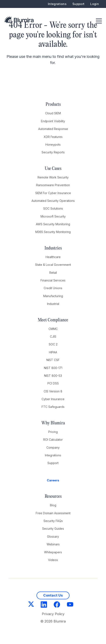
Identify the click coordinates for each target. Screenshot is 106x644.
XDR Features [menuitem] (53, 137)
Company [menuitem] (53, 447)
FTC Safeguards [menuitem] (53, 407)
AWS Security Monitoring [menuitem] (53, 224)
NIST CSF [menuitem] (53, 360)
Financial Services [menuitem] (53, 280)
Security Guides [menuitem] (53, 529)
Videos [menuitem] (53, 560)
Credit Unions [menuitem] (53, 288)
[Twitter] (31, 605)
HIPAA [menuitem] (53, 352)
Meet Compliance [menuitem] (53, 320)
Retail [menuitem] (53, 273)
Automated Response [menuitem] (53, 129)
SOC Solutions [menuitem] (53, 208)
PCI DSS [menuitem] (53, 383)
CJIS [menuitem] (53, 337)
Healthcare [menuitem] (53, 257)
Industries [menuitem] (53, 248)
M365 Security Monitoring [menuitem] (53, 232)
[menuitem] (53, 480)
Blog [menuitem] (53, 505)
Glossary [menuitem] (53, 536)
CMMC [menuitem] (53, 329)
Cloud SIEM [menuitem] (53, 113)
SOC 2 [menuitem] (53, 344)
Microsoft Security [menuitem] (53, 216)
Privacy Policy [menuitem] (53, 614)
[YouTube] (70, 605)
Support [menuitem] (78, 4)
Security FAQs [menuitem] (53, 521)
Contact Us (53, 595)
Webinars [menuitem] (53, 544)
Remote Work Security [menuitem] (53, 177)
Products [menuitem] (53, 104)
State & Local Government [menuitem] (53, 265)
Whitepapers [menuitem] (53, 552)
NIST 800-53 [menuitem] (53, 376)
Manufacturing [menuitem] (53, 296)
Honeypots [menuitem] (53, 144)
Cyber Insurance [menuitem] (53, 399)
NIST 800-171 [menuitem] (53, 368)
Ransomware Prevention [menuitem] (53, 185)
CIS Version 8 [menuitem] (53, 391)
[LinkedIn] (44, 605)
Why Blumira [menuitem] (53, 423)
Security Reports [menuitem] (53, 152)
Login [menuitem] (95, 4)
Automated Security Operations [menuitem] (53, 201)
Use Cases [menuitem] (53, 169)
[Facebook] (57, 605)
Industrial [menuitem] (53, 304)
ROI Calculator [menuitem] (53, 440)
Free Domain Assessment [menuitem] (53, 513)
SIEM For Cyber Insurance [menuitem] (53, 193)
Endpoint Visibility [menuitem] (53, 121)
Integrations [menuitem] (57, 4)
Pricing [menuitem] (53, 432)
